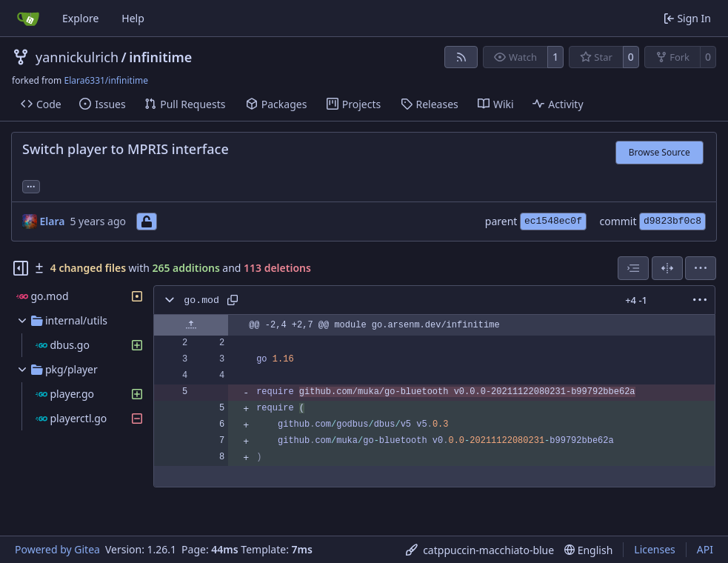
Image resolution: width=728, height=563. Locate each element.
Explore (80, 18)
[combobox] (633, 268)
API (705, 549)
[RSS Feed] (461, 57)
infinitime (160, 57)
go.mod (201, 300)
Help (133, 18)
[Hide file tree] (21, 268)
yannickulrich (77, 57)
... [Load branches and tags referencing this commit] (31, 185)
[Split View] (667, 268)
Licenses (655, 549)
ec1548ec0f (553, 221)
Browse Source (659, 152)
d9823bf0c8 (672, 221)
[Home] (28, 19)
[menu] (701, 268)
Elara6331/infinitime (106, 80)
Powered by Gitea (57, 549)
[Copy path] (233, 300)
